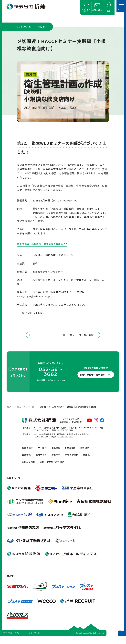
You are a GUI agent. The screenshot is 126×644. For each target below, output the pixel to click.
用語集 (93, 460)
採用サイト (43, 460)
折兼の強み (28, 451)
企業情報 (27, 460)
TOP (9, 410)
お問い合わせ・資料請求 (94, 377)
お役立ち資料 (30, 468)
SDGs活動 (75, 451)
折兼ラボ (60, 460)
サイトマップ (34, 640)
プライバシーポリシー (13, 640)
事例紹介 (91, 451)
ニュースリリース (26, 410)
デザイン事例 (77, 460)
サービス (45, 451)
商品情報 (60, 451)
